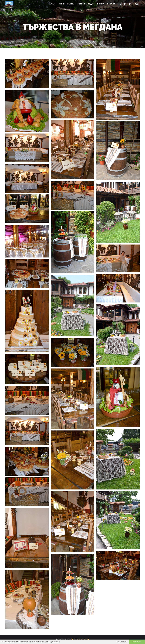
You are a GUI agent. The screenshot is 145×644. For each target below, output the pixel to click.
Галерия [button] (71, 4)
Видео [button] (91, 4)
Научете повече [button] (55, 642)
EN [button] (120, 4)
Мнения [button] (101, 4)
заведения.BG (83, 639)
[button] (124, 4)
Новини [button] (81, 4)
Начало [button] (52, 4)
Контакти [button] (112, 4)
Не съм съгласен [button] (121, 642)
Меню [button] (62, 4)
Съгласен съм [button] (137, 642)
